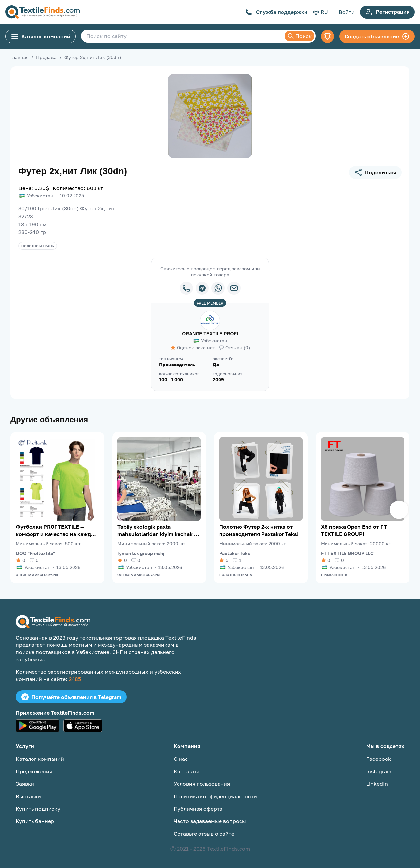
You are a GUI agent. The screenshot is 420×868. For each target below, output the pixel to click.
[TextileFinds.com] (42, 12)
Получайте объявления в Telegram (71, 697)
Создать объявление (377, 36)
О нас (181, 759)
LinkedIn (377, 784)
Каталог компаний (41, 36)
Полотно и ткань (38, 246)
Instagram (379, 771)
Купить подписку (38, 809)
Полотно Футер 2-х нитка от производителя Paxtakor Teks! (259, 530)
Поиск (300, 36)
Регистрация (387, 12)
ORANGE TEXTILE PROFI (210, 334)
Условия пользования (202, 784)
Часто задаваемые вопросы (210, 821)
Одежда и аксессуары (37, 575)
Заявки (25, 784)
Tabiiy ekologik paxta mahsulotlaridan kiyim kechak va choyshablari (159, 531)
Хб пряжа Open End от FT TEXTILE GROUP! (354, 530)
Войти (347, 12)
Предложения (34, 771)
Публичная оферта (198, 809)
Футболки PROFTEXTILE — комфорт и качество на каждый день (57, 531)
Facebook (379, 759)
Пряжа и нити (334, 575)
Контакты (186, 771)
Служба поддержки (276, 12)
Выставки (28, 796)
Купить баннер (35, 821)
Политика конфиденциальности (215, 796)
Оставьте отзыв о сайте (204, 834)
